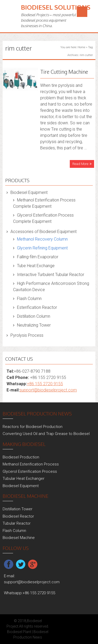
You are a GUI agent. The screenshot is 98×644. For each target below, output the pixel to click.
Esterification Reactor (37, 307)
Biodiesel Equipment (29, 192)
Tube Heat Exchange (36, 266)
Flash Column (29, 299)
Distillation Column (34, 316)
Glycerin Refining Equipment (42, 248)
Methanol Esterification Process (31, 464)
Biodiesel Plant (19, 632)
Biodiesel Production (21, 457)
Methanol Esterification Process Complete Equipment (44, 203)
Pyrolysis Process (27, 335)
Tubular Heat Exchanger (24, 479)
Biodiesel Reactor (18, 516)
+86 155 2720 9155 (45, 384)
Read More (80, 164)
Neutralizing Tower (34, 325)
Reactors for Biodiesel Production (33, 427)
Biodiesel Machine (19, 538)
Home (81, 47)
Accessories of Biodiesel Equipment (44, 232)
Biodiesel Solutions (56, 7)
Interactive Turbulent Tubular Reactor (51, 275)
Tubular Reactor (17, 523)
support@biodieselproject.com (48, 390)
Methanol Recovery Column (42, 239)
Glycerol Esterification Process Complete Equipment (43, 218)
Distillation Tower (18, 509)
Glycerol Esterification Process (30, 471)
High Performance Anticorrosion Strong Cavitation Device (51, 287)
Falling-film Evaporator (38, 257)
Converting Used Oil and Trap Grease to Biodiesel (46, 434)
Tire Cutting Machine (64, 72)
